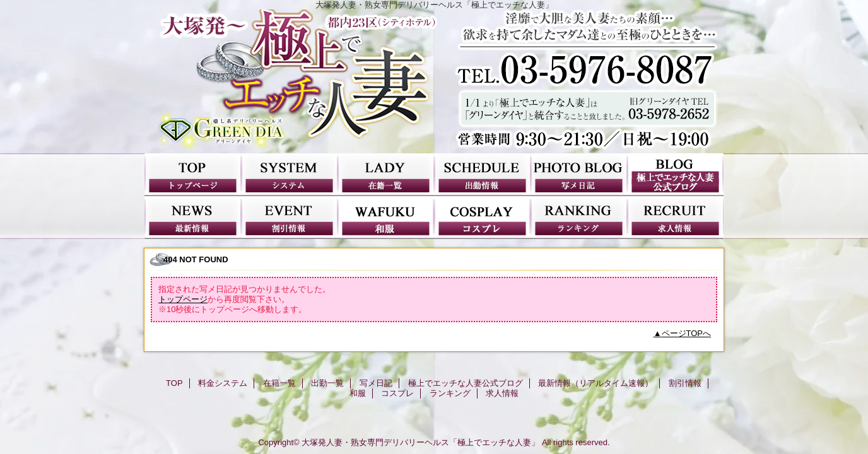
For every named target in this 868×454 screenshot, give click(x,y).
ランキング (579, 218)
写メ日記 (579, 175)
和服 (386, 218)
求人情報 (675, 218)
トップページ (183, 299)
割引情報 (289, 218)
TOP (193, 175)
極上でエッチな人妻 (434, 81)
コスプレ (482, 218)
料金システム (289, 175)
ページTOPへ (687, 333)
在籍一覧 (386, 175)
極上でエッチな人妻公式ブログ (675, 175)
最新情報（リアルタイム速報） (193, 218)
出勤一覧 (482, 175)
